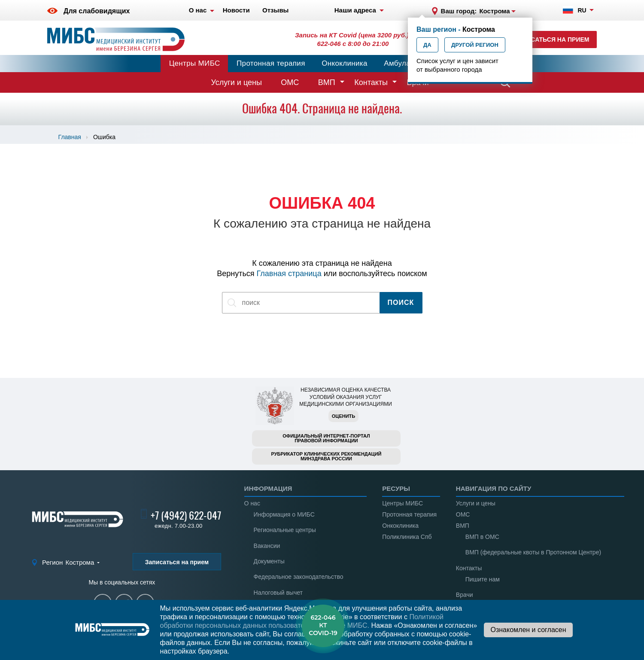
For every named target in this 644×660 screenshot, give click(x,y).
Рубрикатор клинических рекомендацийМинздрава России (327, 456)
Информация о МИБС (284, 514)
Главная (70, 137)
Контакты (371, 82)
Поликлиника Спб (407, 537)
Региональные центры (285, 530)
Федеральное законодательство (299, 577)
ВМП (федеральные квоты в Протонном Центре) (533, 552)
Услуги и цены (237, 82)
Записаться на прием (552, 40)
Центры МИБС (195, 63)
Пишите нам (483, 579)
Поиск (401, 303)
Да (427, 45)
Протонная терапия (271, 63)
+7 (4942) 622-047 (186, 515)
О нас (252, 503)
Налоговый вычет (278, 593)
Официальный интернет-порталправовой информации (326, 438)
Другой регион (475, 45)
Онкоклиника (345, 63)
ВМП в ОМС (482, 537)
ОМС (290, 82)
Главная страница (289, 274)
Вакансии (267, 546)
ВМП (327, 82)
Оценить (343, 416)
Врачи (465, 595)
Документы (269, 561)
